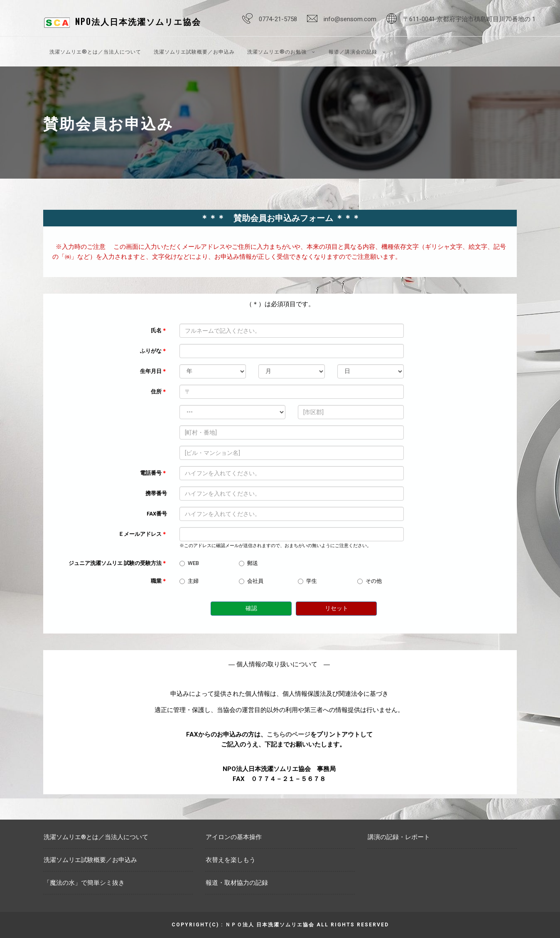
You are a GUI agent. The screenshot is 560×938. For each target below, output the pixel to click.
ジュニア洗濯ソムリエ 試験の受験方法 (118, 563)
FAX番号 (157, 514)
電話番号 (154, 473)
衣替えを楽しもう (231, 860)
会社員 (251, 581)
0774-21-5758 (278, 19)
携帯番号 (156, 493)
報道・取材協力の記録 (237, 883)
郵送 (248, 563)
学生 (307, 581)
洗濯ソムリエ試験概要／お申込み (194, 51)
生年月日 (154, 371)
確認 (251, 608)
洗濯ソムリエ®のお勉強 (282, 51)
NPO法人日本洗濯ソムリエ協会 (138, 21)
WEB (189, 563)
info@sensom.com (350, 19)
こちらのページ (289, 734)
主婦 (189, 581)
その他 (370, 581)
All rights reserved (353, 925)
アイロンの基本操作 (234, 837)
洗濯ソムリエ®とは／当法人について (95, 51)
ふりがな (154, 351)
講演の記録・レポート (399, 837)
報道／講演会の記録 (358, 51)
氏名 (159, 330)
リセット (336, 608)
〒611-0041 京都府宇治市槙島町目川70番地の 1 (469, 19)
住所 (159, 392)
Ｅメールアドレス (143, 534)
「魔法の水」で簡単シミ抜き (84, 883)
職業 (159, 581)
